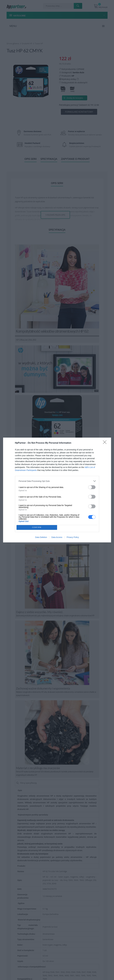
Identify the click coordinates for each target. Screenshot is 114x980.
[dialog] (57, 490)
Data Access (57, 537)
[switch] (92, 487)
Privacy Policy (73, 537)
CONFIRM (37, 528)
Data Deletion (41, 537)
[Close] (106, 443)
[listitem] (57, 481)
